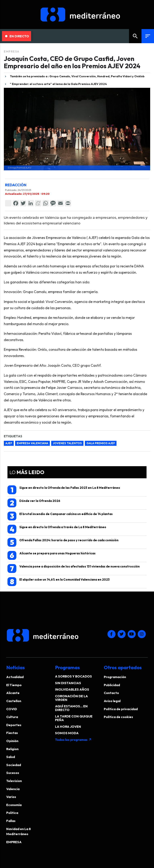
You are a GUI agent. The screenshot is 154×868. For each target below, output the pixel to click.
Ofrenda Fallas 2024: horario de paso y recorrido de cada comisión (63, 542)
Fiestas (12, 733)
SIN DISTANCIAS (68, 683)
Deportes (14, 725)
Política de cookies (118, 717)
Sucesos (13, 773)
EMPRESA (12, 51)
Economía (14, 805)
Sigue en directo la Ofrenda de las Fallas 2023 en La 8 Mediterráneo (64, 490)
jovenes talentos (67, 443)
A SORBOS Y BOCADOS (73, 676)
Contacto (111, 693)
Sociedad (14, 765)
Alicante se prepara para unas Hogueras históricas (52, 555)
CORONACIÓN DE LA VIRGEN (71, 698)
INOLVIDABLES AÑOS (72, 689)
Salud (11, 757)
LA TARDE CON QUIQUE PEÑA (74, 718)
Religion (12, 749)
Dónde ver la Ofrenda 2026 (34, 503)
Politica (12, 813)
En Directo (17, 36)
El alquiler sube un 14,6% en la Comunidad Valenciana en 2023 (59, 582)
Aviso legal (112, 701)
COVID (12, 709)
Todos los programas (73, 740)
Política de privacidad (121, 709)
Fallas (11, 821)
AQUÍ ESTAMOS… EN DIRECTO (71, 708)
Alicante (13, 693)
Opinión (12, 741)
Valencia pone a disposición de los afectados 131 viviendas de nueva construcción (74, 569)
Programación (115, 677)
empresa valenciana (32, 443)
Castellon (14, 701)
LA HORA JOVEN (68, 727)
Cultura (12, 717)
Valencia (13, 789)
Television (14, 781)
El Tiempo (14, 685)
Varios (11, 797)
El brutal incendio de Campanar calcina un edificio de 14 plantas (60, 516)
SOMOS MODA (67, 733)
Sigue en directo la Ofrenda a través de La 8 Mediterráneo (57, 529)
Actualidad (15, 677)
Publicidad (112, 685)
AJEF (9, 443)
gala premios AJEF (101, 443)
